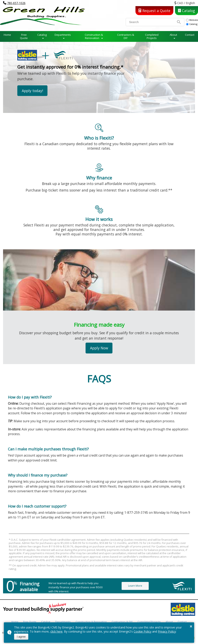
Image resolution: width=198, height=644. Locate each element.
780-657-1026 (16, 3)
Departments (63, 35)
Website (192, 20)
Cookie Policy (142, 631)
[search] (152, 22)
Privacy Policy (167, 631)
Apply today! (32, 91)
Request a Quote (154, 11)
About (173, 35)
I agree (21, 637)
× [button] (191, 626)
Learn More (135, 586)
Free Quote (24, 36)
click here (56, 631)
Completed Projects (152, 36)
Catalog (186, 11)
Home (7, 35)
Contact (190, 35)
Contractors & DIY (126, 36)
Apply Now (99, 348)
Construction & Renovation (94, 36)
